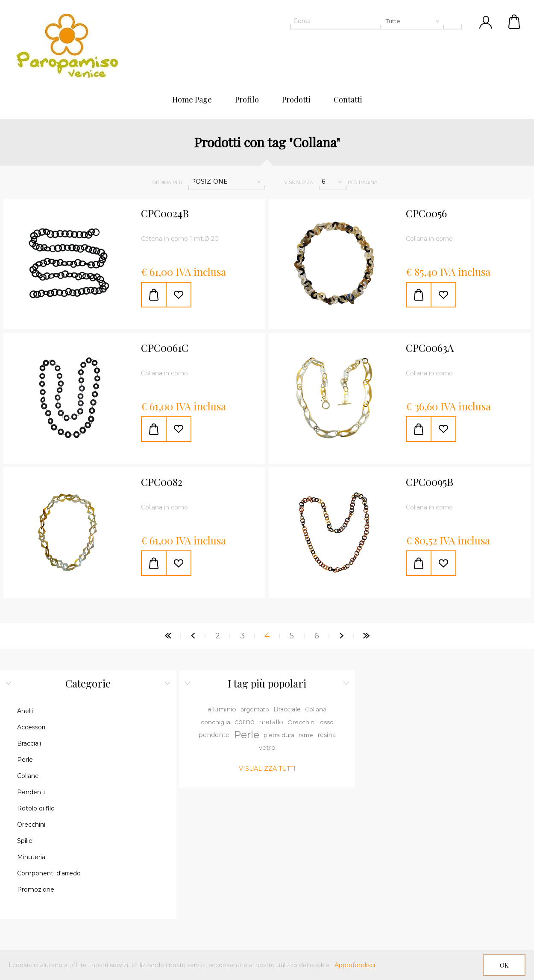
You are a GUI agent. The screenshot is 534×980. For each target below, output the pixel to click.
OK (504, 965)
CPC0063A (430, 348)
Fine (366, 636)
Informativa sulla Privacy (448, 924)
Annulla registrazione (293, 877)
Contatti (87, 822)
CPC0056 (426, 214)
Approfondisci (355, 965)
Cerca (86, 866)
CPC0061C (165, 348)
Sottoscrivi (233, 877)
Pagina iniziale (168, 636)
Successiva (341, 636)
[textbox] (367, 21)
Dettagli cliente (447, 822)
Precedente (193, 636)
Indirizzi (448, 837)
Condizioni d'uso (447, 895)
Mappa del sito (86, 837)
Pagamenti (86, 851)
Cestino (515, 21)
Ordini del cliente (448, 851)
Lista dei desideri (447, 881)
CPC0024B (165, 214)
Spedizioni (447, 910)
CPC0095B (430, 482)
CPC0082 (162, 482)
